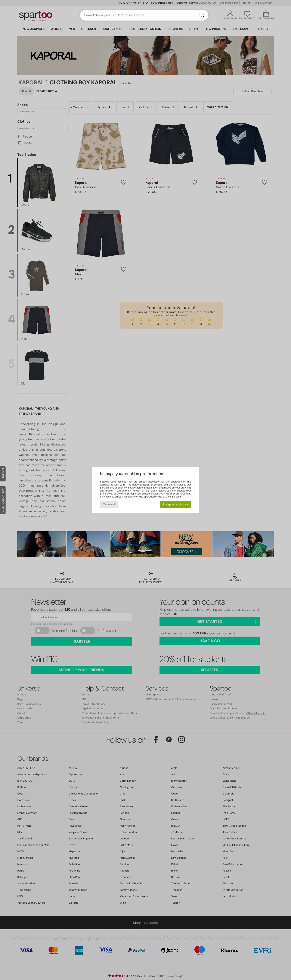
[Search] (202, 15)
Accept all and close (175, 504)
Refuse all (109, 504)
